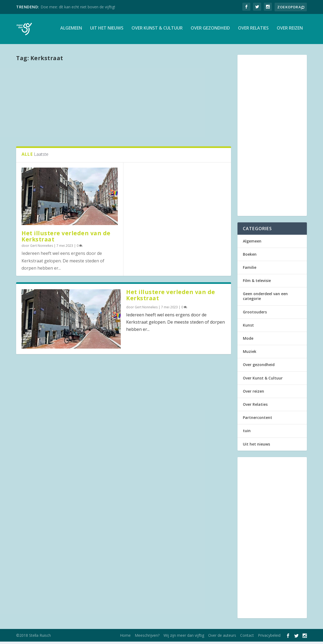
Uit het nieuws (107, 30)
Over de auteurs (222, 638)
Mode (248, 341)
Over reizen (290, 30)
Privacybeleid (269, 638)
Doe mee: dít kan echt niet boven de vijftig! (78, 7)
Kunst (248, 327)
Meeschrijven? (147, 638)
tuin (247, 433)
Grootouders (255, 314)
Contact (247, 638)
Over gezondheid (210, 30)
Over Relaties (253, 30)
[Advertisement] (124, 106)
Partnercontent (258, 420)
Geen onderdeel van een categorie (265, 299)
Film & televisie (257, 283)
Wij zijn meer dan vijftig (184, 638)
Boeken (250, 256)
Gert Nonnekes (42, 248)
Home (125, 638)
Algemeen (71, 30)
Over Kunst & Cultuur (157, 30)
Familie (250, 269)
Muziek (250, 354)
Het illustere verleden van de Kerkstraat (66, 239)
